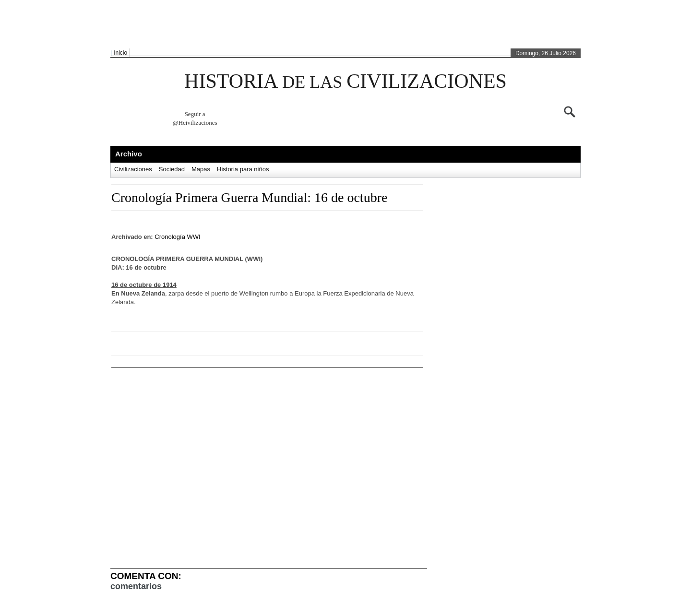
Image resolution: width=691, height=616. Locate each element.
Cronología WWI (177, 237)
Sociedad (172, 169)
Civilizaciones (133, 169)
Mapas (201, 169)
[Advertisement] (343, 24)
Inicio (120, 53)
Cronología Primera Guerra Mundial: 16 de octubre (249, 197)
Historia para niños (243, 169)
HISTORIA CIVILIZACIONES (345, 81)
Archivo (129, 154)
